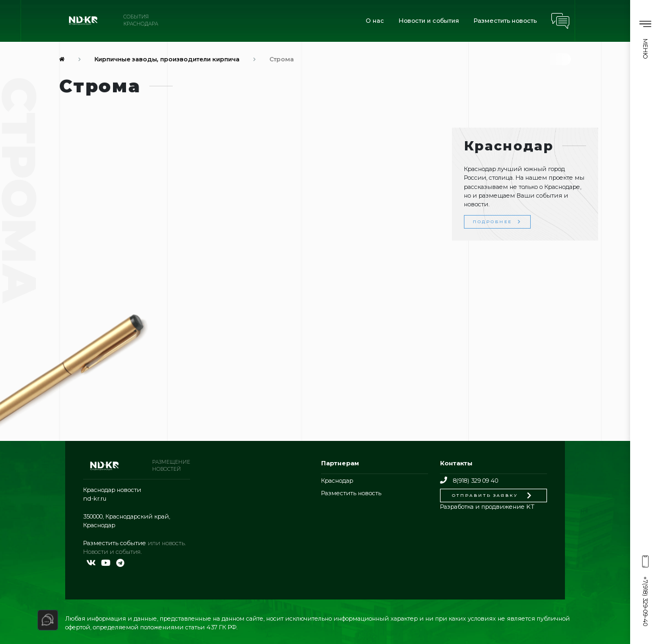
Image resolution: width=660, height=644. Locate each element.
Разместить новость (505, 21)
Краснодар (337, 481)
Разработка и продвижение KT (487, 507)
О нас (375, 21)
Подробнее (497, 222)
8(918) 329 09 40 (469, 481)
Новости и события (429, 21)
